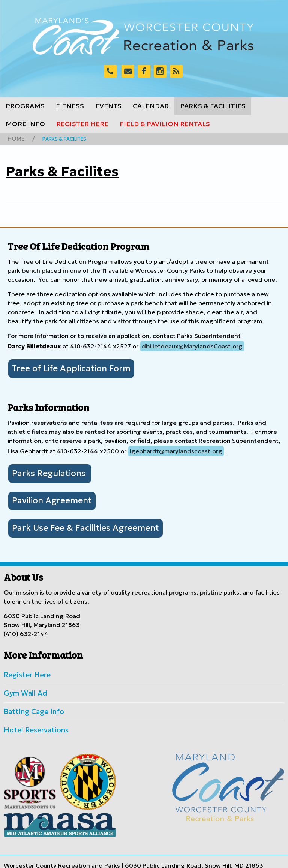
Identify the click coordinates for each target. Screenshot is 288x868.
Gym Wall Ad (22, 682)
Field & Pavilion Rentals (165, 124)
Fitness (70, 106)
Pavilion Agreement (46, 495)
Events (108, 106)
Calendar (151, 106)
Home (15, 138)
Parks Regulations (44, 469)
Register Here (82, 124)
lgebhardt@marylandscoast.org (176, 448)
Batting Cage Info (29, 699)
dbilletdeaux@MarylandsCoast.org (192, 345)
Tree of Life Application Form (62, 366)
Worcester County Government (145, 858)
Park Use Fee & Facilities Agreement (75, 520)
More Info (25, 124)
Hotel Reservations (31, 716)
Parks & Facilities (213, 106)
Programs (25, 106)
